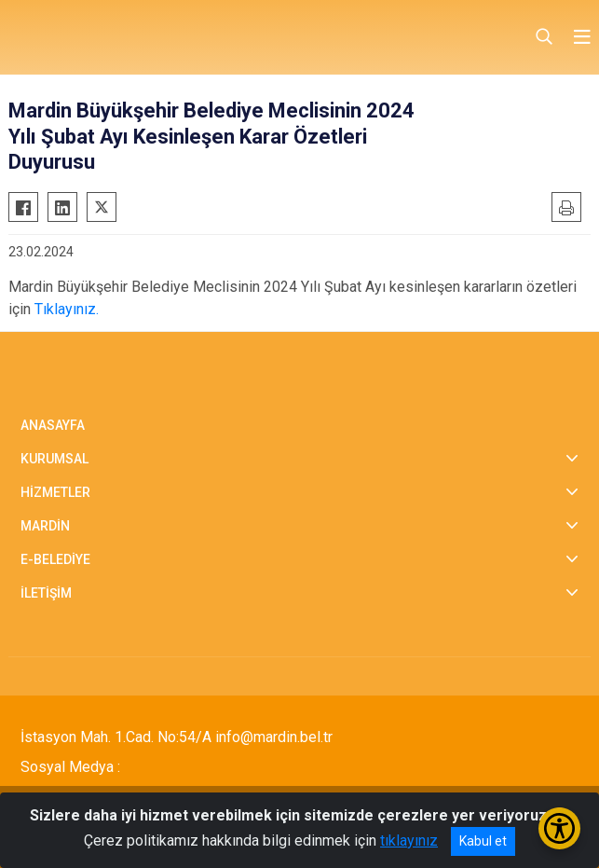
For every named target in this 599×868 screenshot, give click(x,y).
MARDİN (45, 526)
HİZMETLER (55, 492)
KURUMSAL (54, 459)
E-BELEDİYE (55, 559)
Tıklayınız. (67, 309)
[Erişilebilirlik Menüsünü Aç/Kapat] (559, 828)
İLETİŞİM (46, 593)
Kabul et (483, 841)
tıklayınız (409, 840)
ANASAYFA (53, 425)
